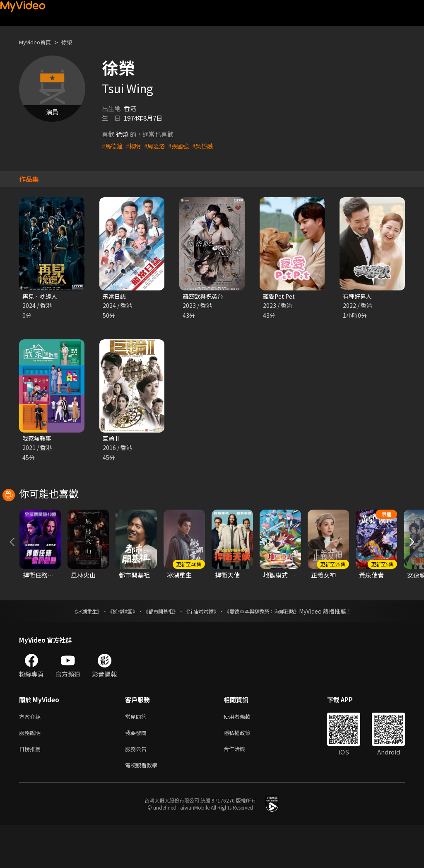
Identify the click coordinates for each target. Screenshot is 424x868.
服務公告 (137, 790)
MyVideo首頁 (38, 42)
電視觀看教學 (144, 807)
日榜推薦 (31, 790)
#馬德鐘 (113, 146)
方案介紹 (31, 755)
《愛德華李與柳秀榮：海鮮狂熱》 (272, 649)
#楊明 (135, 146)
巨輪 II (112, 439)
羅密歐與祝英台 (204, 296)
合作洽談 (241, 790)
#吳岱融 (208, 146)
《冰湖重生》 (72, 649)
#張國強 (182, 146)
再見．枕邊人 (41, 296)
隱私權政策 (244, 772)
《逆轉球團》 (113, 649)
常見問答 (137, 755)
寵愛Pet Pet (281, 296)
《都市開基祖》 (157, 649)
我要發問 (137, 772)
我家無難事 (38, 439)
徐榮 (73, 42)
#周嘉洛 (157, 146)
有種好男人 (358, 296)
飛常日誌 (115, 296)
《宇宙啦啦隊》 (203, 649)
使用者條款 (244, 755)
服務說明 (31, 772)
